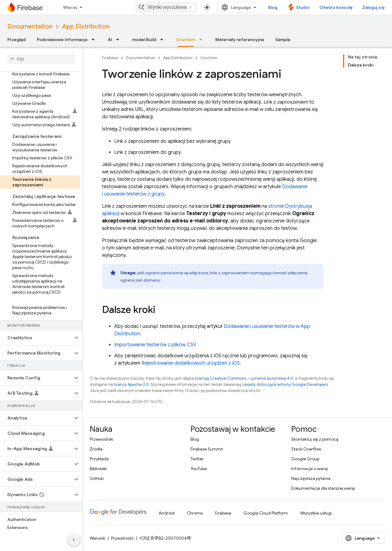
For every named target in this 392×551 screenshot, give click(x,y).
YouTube (199, 469)
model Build (144, 40)
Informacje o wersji (310, 469)
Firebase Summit (207, 449)
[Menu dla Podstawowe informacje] (95, 40)
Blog (273, 7)
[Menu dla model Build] (164, 40)
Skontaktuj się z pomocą (315, 439)
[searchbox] (41, 59)
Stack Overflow (306, 449)
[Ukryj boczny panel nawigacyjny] (74, 540)
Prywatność (123, 538)
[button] (36, 338)
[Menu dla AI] (119, 40)
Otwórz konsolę (336, 7)
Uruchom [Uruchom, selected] (186, 40)
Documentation (30, 27)
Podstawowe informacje (62, 40)
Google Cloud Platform (266, 513)
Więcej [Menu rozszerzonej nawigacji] (70, 7)
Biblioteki (98, 469)
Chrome (195, 513)
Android (167, 513)
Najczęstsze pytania (311, 478)
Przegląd (17, 40)
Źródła (96, 449)
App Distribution (86, 27)
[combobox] (166, 7)
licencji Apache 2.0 (131, 384)
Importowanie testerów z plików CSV (155, 345)
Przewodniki (102, 439)
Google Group (305, 459)
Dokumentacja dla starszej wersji (323, 488)
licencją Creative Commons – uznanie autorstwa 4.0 (244, 378)
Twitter (197, 459)
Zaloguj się (373, 7)
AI (110, 40)
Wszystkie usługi (316, 513)
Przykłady (99, 459)
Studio (303, 7)
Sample (283, 40)
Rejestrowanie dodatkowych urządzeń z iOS (191, 363)
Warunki (98, 538)
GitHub (97, 478)
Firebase (110, 58)
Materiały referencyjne (240, 40)
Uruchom (209, 58)
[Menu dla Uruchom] (202, 40)
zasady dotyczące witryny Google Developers (285, 384)
